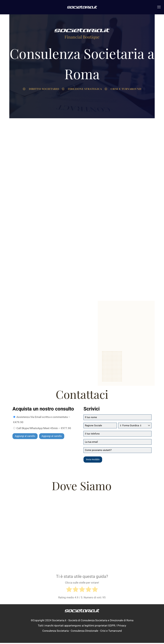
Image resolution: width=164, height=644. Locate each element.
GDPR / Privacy (117, 627)
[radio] (69, 591)
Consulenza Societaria (55, 632)
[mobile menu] (159, 7)
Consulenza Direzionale (84, 632)
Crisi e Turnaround (111, 632)
